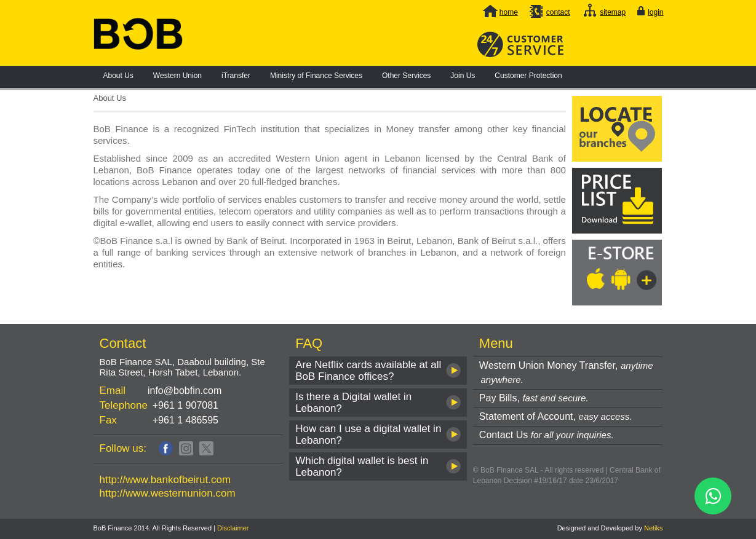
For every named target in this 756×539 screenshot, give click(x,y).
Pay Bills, (534, 398)
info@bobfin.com (185, 391)
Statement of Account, (556, 416)
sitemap (613, 12)
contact (558, 12)
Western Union (177, 76)
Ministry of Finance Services (316, 76)
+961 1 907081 (185, 405)
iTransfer (236, 76)
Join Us (463, 76)
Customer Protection (528, 76)
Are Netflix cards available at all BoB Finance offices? (368, 371)
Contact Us (547, 435)
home (509, 12)
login (655, 12)
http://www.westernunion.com (168, 493)
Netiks (654, 528)
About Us (118, 76)
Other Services (406, 76)
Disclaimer (233, 528)
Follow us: (123, 448)
